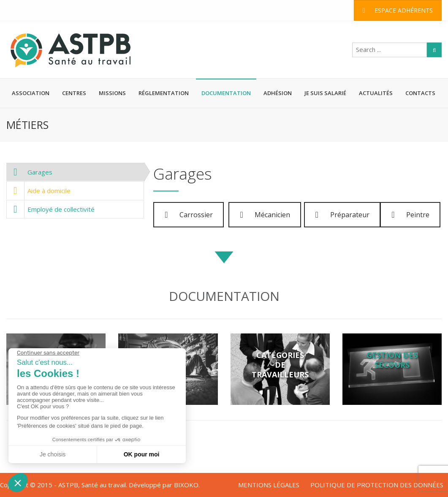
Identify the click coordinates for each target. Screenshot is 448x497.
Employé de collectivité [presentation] (51, 209)
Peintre (410, 215)
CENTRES (74, 93)
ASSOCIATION (31, 93)
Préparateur (342, 215)
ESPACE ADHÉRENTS (398, 10)
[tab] (75, 172)
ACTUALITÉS (376, 93)
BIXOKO (186, 485)
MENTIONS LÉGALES (269, 485)
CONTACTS (420, 93)
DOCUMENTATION (226, 93)
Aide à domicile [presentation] (39, 191)
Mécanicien (265, 215)
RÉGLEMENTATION (164, 93)
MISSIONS (112, 93)
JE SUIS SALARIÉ (325, 93)
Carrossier (189, 215)
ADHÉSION (278, 93)
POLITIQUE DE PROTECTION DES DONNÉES (377, 485)
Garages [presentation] (30, 172)
